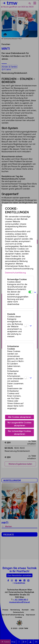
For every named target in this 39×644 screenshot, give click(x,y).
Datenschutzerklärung (15, 273)
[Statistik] (26, 325)
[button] (35, 292)
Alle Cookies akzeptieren (19, 417)
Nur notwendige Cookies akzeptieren (19, 433)
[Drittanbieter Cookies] (26, 378)
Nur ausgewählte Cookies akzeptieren (19, 424)
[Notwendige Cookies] (31, 292)
